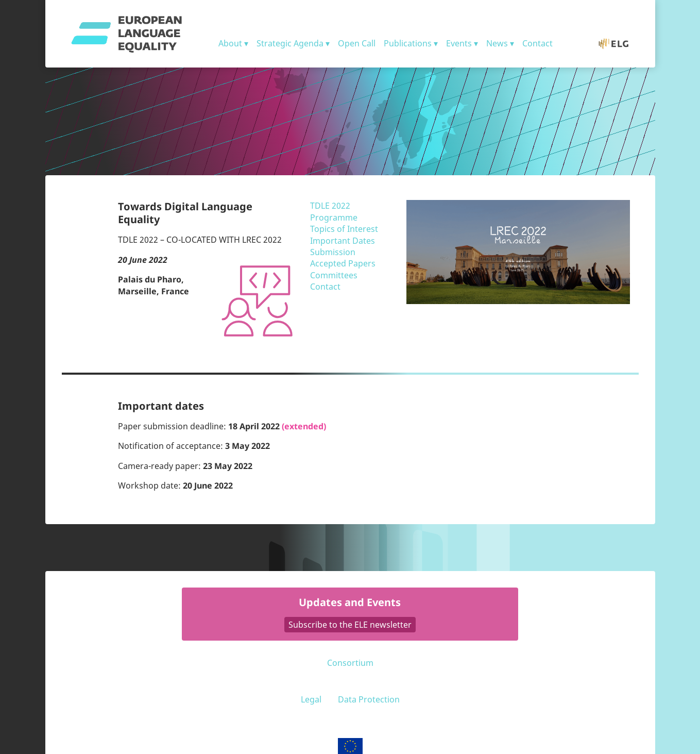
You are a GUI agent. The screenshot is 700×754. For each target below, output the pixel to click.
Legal (311, 699)
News (497, 43)
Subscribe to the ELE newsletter (350, 625)
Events (459, 43)
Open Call (357, 43)
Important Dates (343, 241)
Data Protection (369, 699)
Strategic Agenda (290, 43)
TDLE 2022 (330, 206)
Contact (537, 43)
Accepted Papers (343, 263)
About (230, 43)
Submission (333, 252)
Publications (408, 43)
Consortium (350, 663)
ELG (619, 43)
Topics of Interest (344, 229)
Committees (334, 275)
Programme (334, 217)
